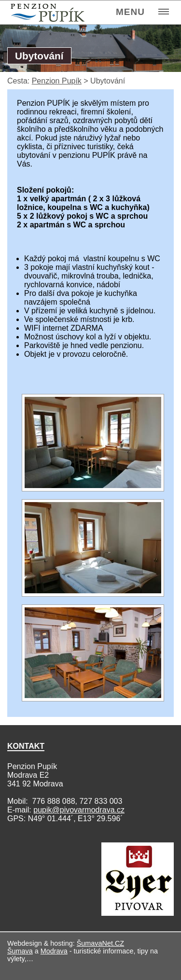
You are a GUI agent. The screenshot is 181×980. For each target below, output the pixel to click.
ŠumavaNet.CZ (100, 943)
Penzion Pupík (57, 81)
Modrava (54, 951)
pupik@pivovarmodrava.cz (79, 810)
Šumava (20, 951)
